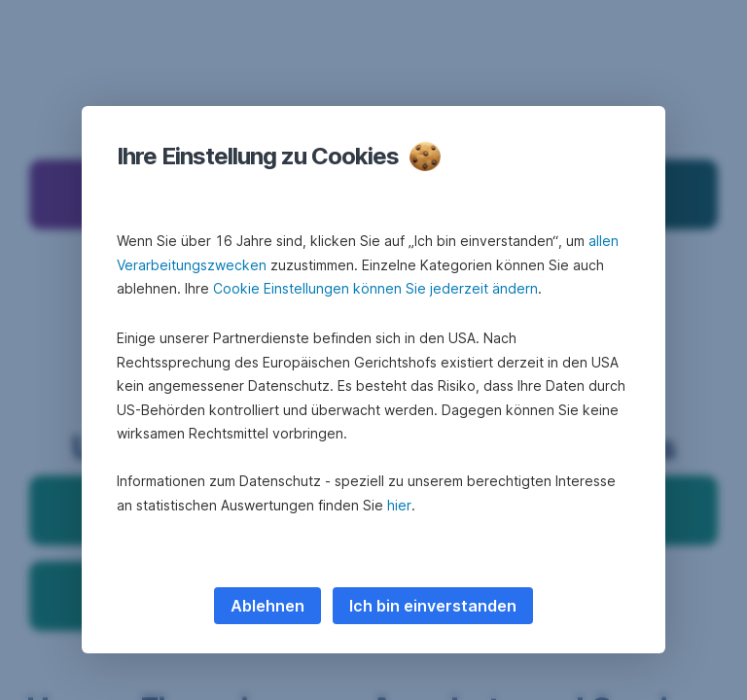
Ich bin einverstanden (433, 606)
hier (399, 505)
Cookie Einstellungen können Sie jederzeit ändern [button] (375, 288)
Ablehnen (267, 606)
